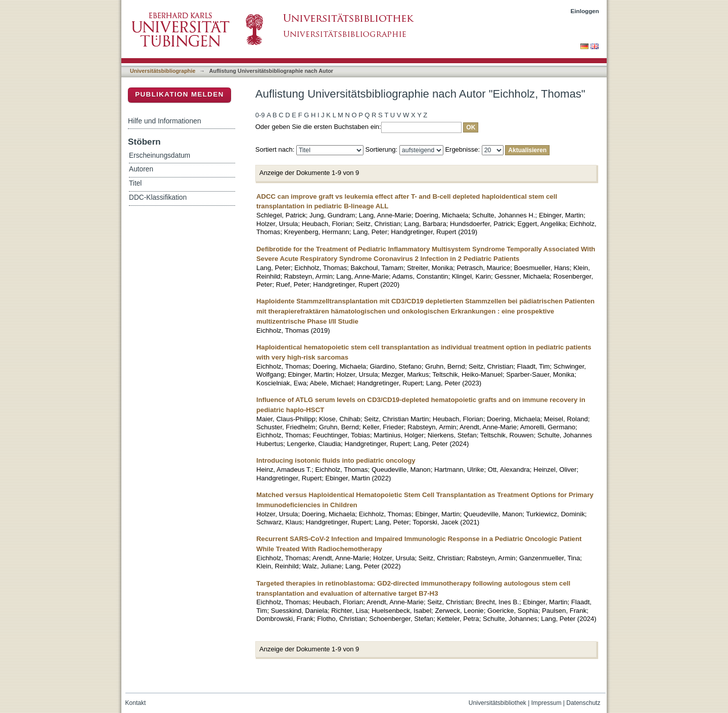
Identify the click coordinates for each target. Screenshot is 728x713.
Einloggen (585, 11)
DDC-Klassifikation (158, 197)
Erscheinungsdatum (160, 155)
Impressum (547, 703)
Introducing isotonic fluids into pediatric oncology (336, 460)
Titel (135, 183)
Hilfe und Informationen (165, 121)
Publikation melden (179, 94)
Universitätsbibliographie (163, 71)
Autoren (141, 169)
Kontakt (136, 703)
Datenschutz (583, 703)
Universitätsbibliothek (497, 703)
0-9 (260, 115)
